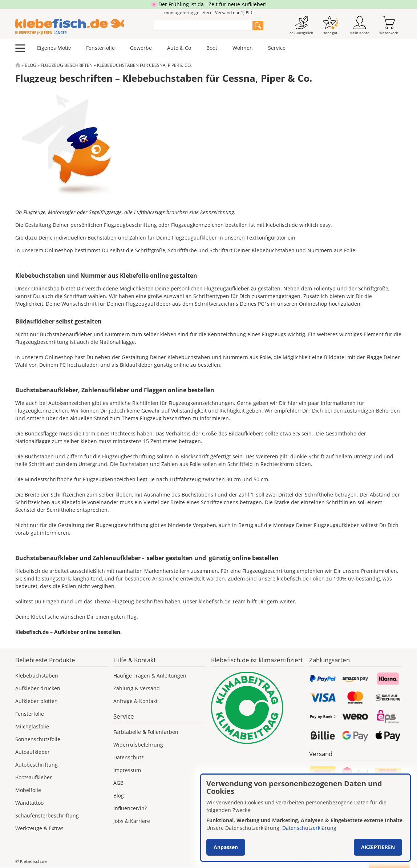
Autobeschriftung (37, 765)
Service (277, 48)
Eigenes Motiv (54, 48)
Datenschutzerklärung (309, 828)
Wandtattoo (29, 803)
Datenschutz (129, 757)
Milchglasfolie (32, 726)
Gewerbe (141, 48)
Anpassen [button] (226, 847)
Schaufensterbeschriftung (47, 815)
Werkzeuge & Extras (39, 828)
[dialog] (305, 818)
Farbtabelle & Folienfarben (146, 732)
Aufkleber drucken (38, 688)
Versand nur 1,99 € (320, 861)
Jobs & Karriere (132, 821)
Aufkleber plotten (37, 701)
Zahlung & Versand (137, 688)
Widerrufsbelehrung (138, 745)
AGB (118, 783)
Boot (212, 48)
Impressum (127, 770)
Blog (31, 65)
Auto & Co (179, 48)
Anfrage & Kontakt (135, 701)
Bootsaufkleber (34, 777)
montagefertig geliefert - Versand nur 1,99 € (209, 13)
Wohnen (243, 48)
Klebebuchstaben (37, 676)
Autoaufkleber (33, 752)
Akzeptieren (378, 847)
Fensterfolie (100, 48)
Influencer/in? (130, 808)
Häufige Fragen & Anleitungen (150, 676)
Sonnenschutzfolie (38, 739)
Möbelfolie (28, 790)
